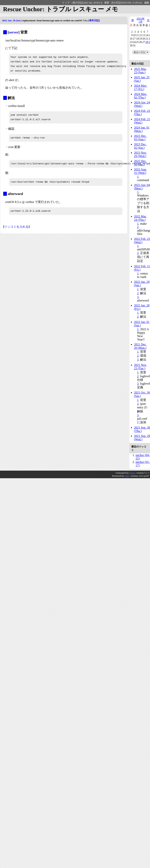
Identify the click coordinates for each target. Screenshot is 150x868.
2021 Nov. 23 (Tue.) (140, 367)
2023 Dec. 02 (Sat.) (140, 146)
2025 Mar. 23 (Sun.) (140, 71)
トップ (66, 3)
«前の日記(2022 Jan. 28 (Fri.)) (87, 3)
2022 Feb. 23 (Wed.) (142, 241)
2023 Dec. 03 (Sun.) (140, 138)
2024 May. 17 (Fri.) (140, 87)
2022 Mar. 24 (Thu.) (140, 218)
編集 (147, 3)
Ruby (127, 476)
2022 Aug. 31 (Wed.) (140, 171)
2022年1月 (141, 20)
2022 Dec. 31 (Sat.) (140, 163)
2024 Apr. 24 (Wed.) (142, 104)
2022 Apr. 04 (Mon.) (142, 187)
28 (147, 42)
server (14, 32)
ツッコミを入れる (16, 227)
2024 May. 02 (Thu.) (140, 96)
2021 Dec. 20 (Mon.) (140, 346)
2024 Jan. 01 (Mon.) (142, 129)
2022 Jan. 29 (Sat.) (12, 20)
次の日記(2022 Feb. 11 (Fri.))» (127, 3)
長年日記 (94, 20)
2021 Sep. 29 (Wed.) (142, 438)
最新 (107, 3)
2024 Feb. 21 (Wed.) (142, 121)
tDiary (133, 473)
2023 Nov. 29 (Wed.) (140, 154)
